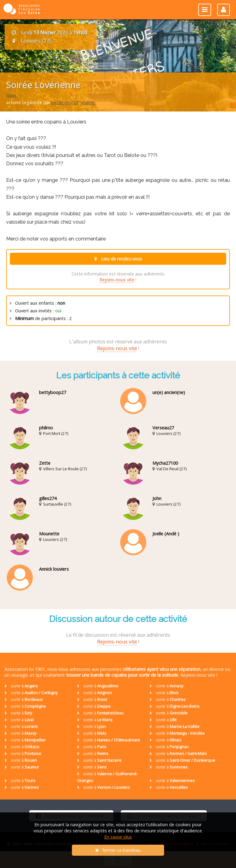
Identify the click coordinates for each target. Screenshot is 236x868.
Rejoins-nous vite (117, 280)
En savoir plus (118, 837)
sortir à (21, 686)
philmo (88, 102)
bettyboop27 (65, 102)
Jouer (11, 95)
